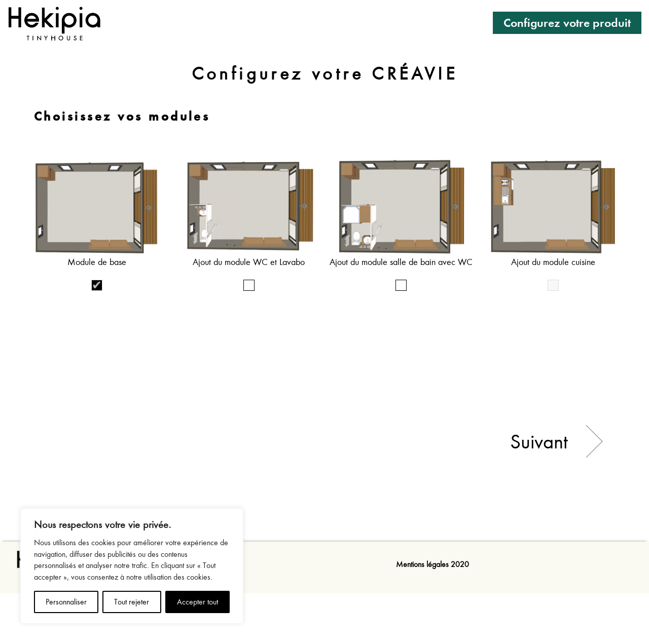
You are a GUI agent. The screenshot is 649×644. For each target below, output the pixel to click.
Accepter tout (197, 602)
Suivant (539, 442)
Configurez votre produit (567, 23)
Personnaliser (66, 602)
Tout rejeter (132, 602)
